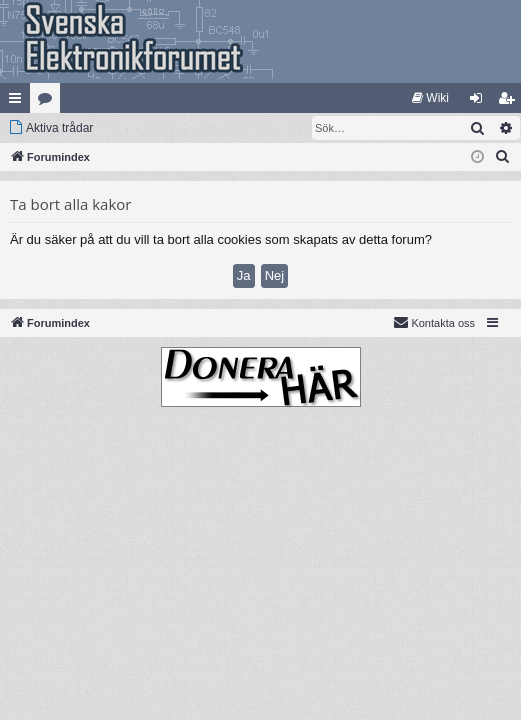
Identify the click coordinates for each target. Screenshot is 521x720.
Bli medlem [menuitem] (510, 102)
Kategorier (49, 102)
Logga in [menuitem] (480, 102)
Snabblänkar (19, 102)
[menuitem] (430, 98)
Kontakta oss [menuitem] (434, 322)
